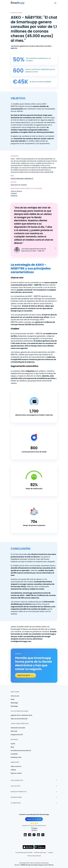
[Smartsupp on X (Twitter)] (43, 835)
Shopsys (41, 865)
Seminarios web (16, 757)
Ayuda (13, 744)
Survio (46, 865)
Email (12, 699)
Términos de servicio (40, 853)
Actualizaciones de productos (21, 750)
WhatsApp (14, 706)
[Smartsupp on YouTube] (38, 835)
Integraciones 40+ (17, 735)
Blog (12, 747)
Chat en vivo (15, 696)
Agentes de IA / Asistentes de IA (21, 715)
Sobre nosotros (16, 766)
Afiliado (13, 770)
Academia (14, 754)
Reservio (51, 865)
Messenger (14, 703)
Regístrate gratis (24, 675)
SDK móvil (14, 731)
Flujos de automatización (19, 719)
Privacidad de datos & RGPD (24, 853)
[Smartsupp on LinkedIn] (25, 835)
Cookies (50, 853)
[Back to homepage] (18, 4)
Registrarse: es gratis (34, 819)
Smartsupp (34, 865)
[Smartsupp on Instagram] (34, 835)
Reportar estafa (16, 773)
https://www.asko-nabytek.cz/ (22, 178)
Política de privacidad (34, 856)
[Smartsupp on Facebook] (30, 835)
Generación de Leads (18, 728)
